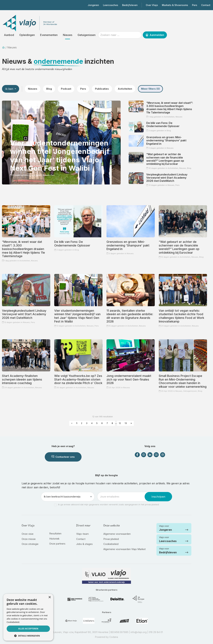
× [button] (50, 597)
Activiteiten (125, 89)
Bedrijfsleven (130, 5)
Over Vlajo (152, 5)
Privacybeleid (111, 539)
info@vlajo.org (139, 632)
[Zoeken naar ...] (120, 35)
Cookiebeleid (111, 544)
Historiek (54, 539)
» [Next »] (131, 423)
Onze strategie (30, 544)
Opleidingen (27, 35)
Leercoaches (111, 5)
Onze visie (28, 534)
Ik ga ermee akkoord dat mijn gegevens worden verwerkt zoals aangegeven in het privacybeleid (108, 504)
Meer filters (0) (150, 89)
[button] (28, 636)
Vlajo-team (82, 534)
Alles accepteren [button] (28, 629)
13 (126, 423)
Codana (114, 637)
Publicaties (102, 89)
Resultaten (55, 533)
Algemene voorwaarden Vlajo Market (124, 549)
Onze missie (29, 539)
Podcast (66, 89)
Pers (195, 5)
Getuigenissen (87, 35)
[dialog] (28, 617)
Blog (49, 89)
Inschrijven (158, 497)
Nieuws (68, 35)
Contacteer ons (63, 457)
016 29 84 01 (156, 632)
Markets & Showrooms (175, 5)
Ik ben (10, 89)
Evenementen (49, 35)
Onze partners (57, 544)
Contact (206, 5)
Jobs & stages (84, 544)
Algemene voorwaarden (117, 534)
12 (120, 423)
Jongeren (93, 5)
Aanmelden (155, 35)
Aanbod (9, 35)
